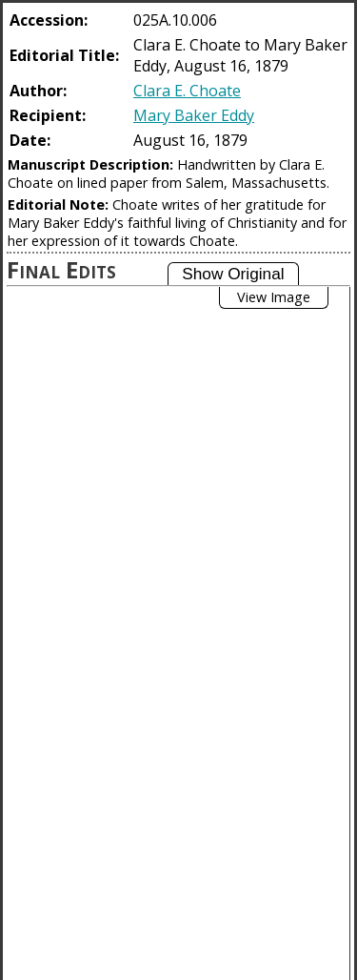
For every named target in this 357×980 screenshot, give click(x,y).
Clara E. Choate (187, 91)
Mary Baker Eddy (194, 115)
